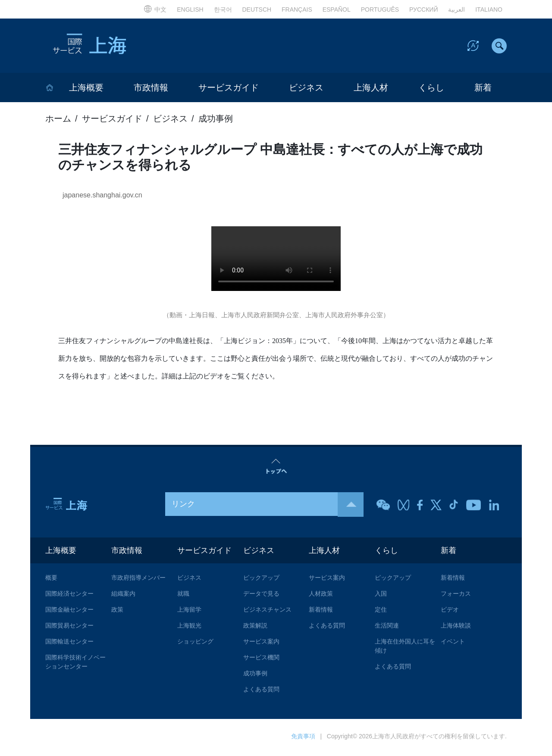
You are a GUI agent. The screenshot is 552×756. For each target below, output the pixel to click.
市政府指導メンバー (138, 580)
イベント (453, 644)
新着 (483, 89)
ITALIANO (489, 9)
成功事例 (216, 120)
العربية (456, 9)
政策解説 (255, 628)
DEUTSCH (257, 9)
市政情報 (151, 89)
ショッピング (195, 644)
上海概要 (86, 89)
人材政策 (321, 596)
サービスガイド (229, 89)
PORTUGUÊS (380, 9)
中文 (155, 9)
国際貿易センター (69, 628)
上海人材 (371, 89)
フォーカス (456, 596)
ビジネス (306, 89)
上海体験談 (456, 628)
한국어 (223, 9)
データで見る (261, 596)
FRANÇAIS (297, 9)
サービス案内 (261, 644)
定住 (381, 612)
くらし (431, 89)
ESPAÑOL (337, 9)
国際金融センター (69, 612)
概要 (51, 580)
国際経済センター (69, 596)
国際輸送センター (69, 644)
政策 (117, 612)
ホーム (58, 120)
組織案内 (123, 596)
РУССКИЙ (423, 9)
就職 (183, 596)
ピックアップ (261, 580)
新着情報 (321, 612)
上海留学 (189, 612)
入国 (381, 596)
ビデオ (450, 612)
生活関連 (387, 628)
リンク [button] (268, 506)
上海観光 (189, 628)
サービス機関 (261, 659)
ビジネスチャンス (267, 612)
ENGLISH (190, 9)
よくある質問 (261, 691)
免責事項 (303, 738)
